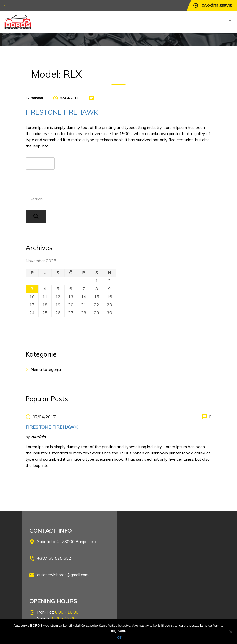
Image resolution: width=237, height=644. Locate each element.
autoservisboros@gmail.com (63, 575)
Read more (40, 163)
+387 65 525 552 (54, 558)
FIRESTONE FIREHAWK (62, 112)
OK (120, 637)
